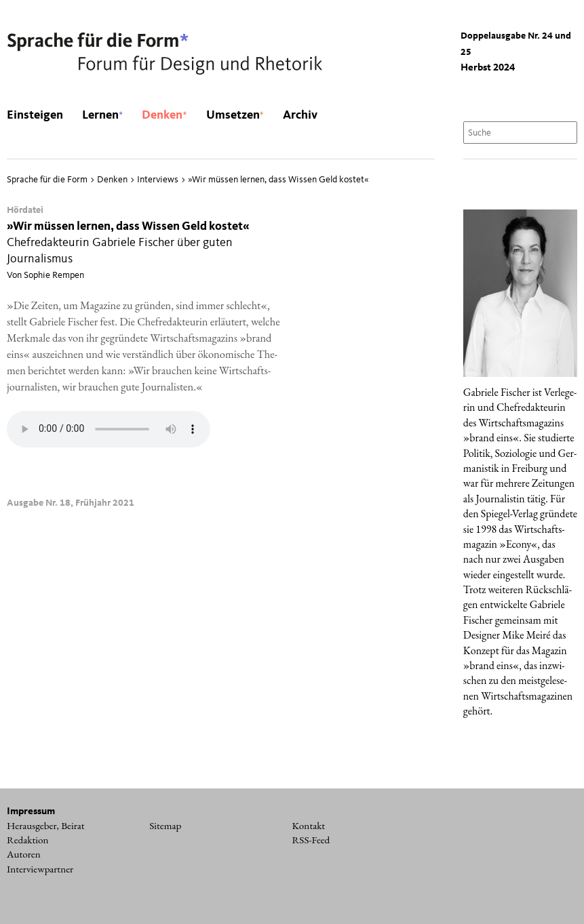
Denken (164, 115)
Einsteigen (35, 115)
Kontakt (309, 826)
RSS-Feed (311, 840)
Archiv (300, 115)
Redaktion (28, 840)
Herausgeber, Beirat (46, 826)
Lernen (102, 115)
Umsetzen (235, 115)
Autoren (24, 854)
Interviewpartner (40, 869)
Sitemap (165, 826)
